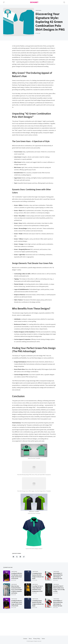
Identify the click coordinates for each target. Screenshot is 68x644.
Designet (34, 2)
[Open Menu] (4, 2)
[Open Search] (64, 2)
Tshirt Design (38, 10)
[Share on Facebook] (13, 557)
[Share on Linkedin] (20, 557)
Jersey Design (14, 584)
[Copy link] (24, 557)
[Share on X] (17, 557)
